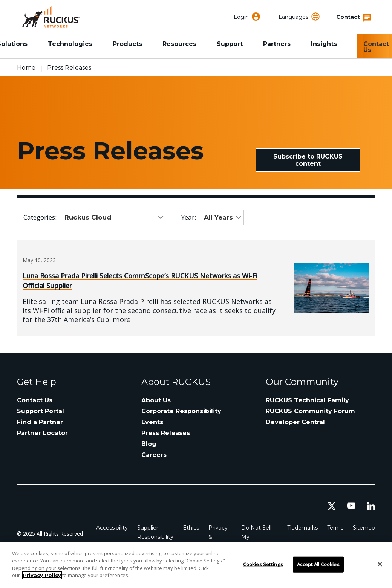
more (122, 320)
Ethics (191, 528)
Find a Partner (40, 422)
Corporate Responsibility (181, 411)
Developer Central (295, 422)
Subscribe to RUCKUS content (308, 160)
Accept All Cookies (318, 564)
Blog (149, 444)
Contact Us (376, 47)
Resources (179, 44)
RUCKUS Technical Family (307, 400)
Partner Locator (42, 433)
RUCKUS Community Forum (310, 411)
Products (127, 44)
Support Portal (41, 411)
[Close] (380, 564)
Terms (335, 528)
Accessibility (112, 528)
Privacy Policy (42, 575)
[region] (196, 565)
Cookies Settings (263, 564)
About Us (156, 400)
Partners (277, 44)
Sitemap (364, 528)
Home (26, 68)
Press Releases (166, 433)
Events (152, 422)
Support (230, 44)
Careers (154, 455)
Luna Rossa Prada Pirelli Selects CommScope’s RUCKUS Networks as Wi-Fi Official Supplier (140, 281)
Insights (324, 44)
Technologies (70, 44)
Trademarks (302, 528)
